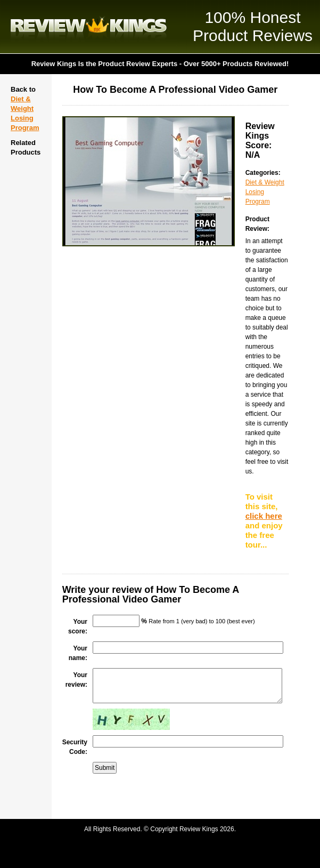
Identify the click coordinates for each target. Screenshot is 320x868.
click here (264, 516)
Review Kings (89, 27)
